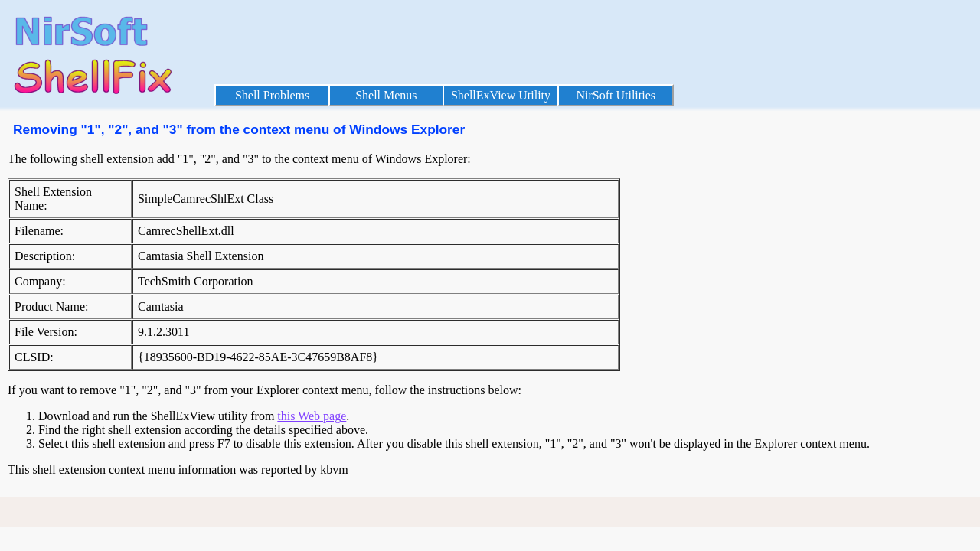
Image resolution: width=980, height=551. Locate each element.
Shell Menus (386, 95)
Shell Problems (272, 95)
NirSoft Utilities (616, 95)
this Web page (312, 416)
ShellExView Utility (501, 95)
